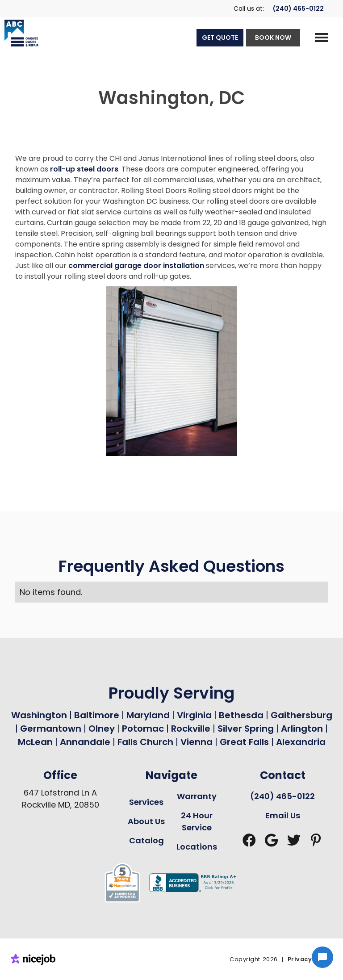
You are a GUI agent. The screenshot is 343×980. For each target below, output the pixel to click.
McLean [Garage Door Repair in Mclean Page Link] (35, 742)
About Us (146, 821)
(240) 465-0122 (298, 8)
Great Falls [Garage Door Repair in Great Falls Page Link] (244, 742)
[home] (19, 33)
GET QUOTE (220, 38)
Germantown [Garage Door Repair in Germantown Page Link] (52, 729)
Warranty (197, 796)
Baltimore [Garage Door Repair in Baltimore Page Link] (97, 715)
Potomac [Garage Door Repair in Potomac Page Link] (144, 729)
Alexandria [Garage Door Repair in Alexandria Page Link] (301, 742)
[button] (322, 38)
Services (146, 802)
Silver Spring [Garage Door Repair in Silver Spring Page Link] (247, 729)
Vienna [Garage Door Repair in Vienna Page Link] (197, 742)
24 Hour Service (197, 821)
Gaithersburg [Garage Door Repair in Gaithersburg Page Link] (301, 715)
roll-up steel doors (84, 169)
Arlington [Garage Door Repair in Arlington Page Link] (302, 729)
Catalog (146, 840)
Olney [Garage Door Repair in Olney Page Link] (103, 729)
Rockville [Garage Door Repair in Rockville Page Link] (191, 729)
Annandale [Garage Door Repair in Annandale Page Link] (85, 742)
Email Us (283, 815)
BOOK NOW (273, 38)
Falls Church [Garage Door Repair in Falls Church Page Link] (145, 742)
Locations (197, 847)
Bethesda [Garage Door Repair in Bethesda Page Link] (241, 715)
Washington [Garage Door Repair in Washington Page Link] (39, 715)
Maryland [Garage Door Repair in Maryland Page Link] (148, 715)
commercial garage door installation (136, 266)
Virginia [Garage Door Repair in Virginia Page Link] (194, 715)
